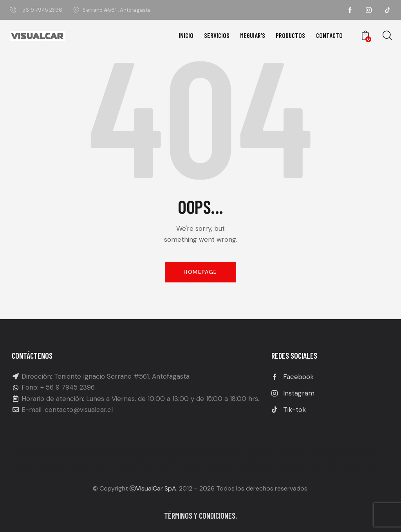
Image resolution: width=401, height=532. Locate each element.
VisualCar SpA (156, 488)
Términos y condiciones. (200, 516)
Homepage (200, 272)
